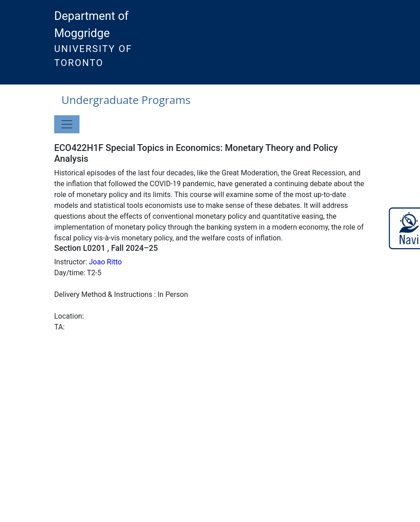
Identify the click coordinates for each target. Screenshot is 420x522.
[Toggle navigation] (67, 124)
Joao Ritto (105, 262)
